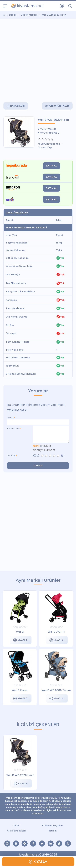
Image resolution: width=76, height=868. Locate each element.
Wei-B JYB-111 (56, 632)
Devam (38, 465)
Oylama (11, 455)
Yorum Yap (45, 147)
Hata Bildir (17, 106)
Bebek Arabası (29, 15)
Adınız (10, 417)
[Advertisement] (38, 60)
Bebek (13, 15)
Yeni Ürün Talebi (59, 106)
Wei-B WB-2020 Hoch (20, 775)
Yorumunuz (13, 428)
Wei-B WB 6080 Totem (56, 690)
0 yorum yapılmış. (49, 144)
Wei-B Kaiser (20, 690)
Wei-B (52, 129)
